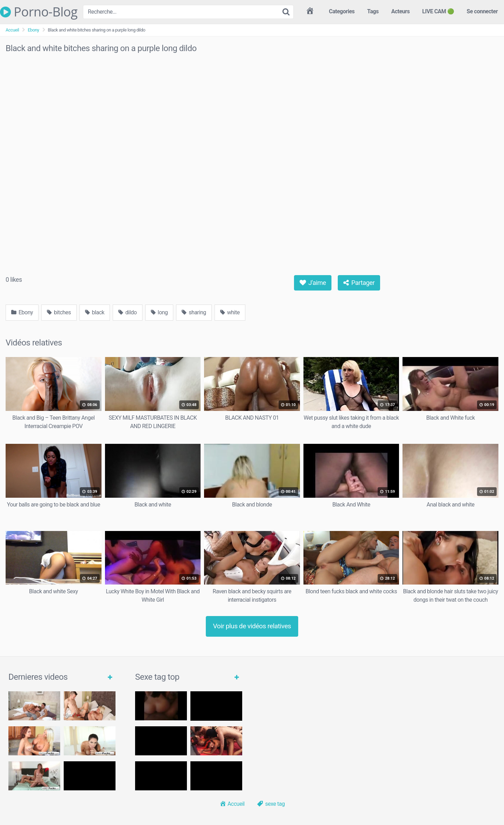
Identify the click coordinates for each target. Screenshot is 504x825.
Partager (359, 283)
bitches (59, 312)
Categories (342, 11)
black (95, 312)
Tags (373, 11)
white (230, 312)
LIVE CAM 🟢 (438, 11)
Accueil (12, 30)
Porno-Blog (39, 12)
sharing (194, 312)
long (159, 312)
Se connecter (482, 11)
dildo (127, 312)
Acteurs (401, 11)
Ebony (33, 30)
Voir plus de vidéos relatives (252, 626)
